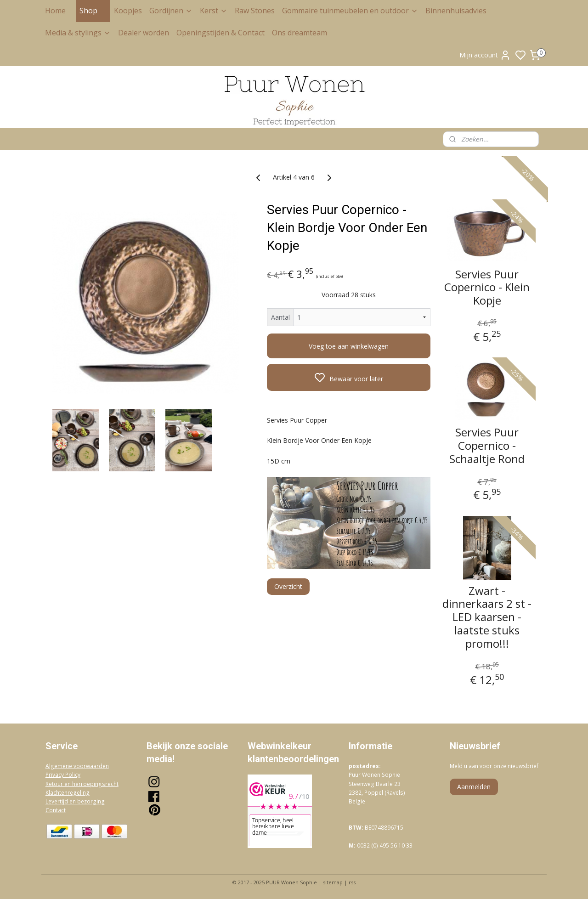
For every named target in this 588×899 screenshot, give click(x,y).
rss (352, 882)
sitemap (333, 882)
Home (55, 11)
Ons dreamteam (300, 33)
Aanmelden (474, 787)
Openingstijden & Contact (220, 33)
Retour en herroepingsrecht (82, 784)
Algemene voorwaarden (77, 766)
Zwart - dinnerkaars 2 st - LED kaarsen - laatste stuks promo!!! (487, 617)
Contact (56, 810)
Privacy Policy (63, 775)
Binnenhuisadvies (456, 11)
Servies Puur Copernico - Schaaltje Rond (487, 446)
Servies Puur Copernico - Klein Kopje (487, 287)
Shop (93, 11)
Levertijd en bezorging (75, 801)
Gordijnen (171, 11)
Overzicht (288, 586)
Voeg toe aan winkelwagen (349, 346)
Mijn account (485, 55)
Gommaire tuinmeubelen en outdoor (350, 11)
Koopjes (128, 11)
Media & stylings (78, 33)
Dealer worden (144, 33)
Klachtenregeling (68, 793)
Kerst (214, 11)
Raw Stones (255, 11)
